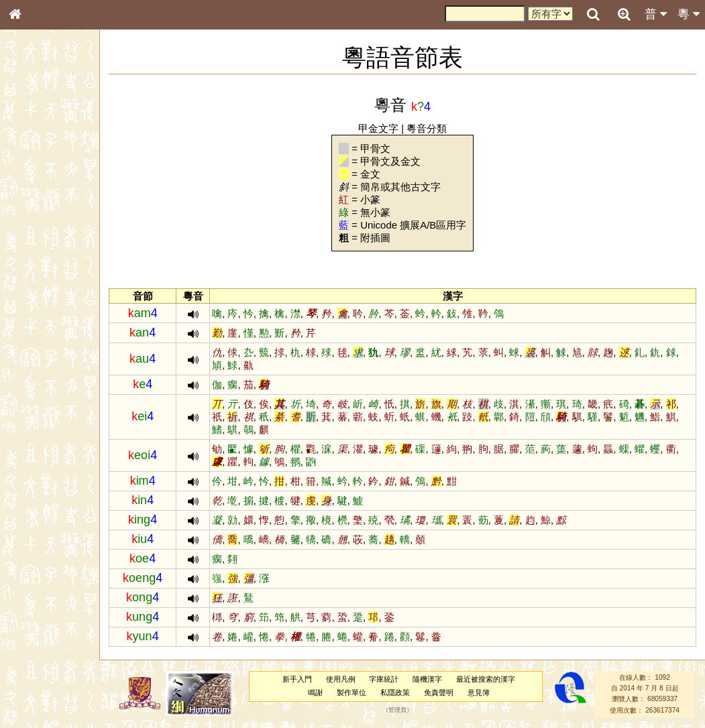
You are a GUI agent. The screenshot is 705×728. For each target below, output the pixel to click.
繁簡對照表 (37, 448)
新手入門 (305, 679)
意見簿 (485, 692)
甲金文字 (386, 128)
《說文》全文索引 (49, 412)
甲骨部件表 (37, 203)
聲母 (27, 353)
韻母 (46, 353)
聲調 (64, 353)
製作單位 (359, 692)
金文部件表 (37, 216)
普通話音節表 (41, 365)
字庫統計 (391, 679)
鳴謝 (323, 692)
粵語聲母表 (37, 275)
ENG (59, 148)
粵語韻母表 (37, 288)
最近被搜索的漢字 (493, 679)
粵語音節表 (37, 263)
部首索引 (33, 179)
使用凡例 (347, 679)
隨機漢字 (435, 679)
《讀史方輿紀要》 (49, 424)
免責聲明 (445, 692)
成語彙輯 (33, 436)
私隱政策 (402, 692)
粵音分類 (435, 128)
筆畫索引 (33, 191)
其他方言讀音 (41, 377)
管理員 (404, 710)
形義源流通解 (41, 228)
